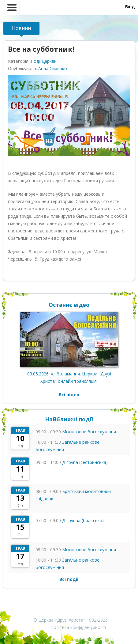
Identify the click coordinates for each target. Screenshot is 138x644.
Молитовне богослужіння (89, 432)
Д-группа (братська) (83, 520)
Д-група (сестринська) (85, 462)
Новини (21, 28)
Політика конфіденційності (78, 627)
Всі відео (69, 395)
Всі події (69, 579)
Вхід (130, 7)
